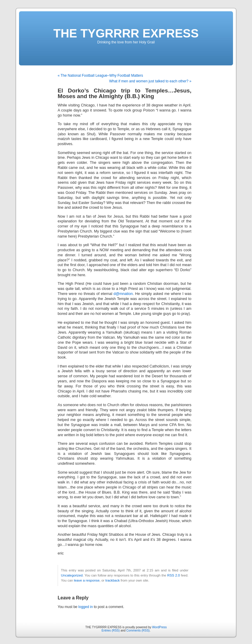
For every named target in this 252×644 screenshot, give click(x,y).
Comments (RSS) (138, 630)
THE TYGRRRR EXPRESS (126, 33)
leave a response (87, 580)
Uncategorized (72, 575)
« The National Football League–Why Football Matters (100, 76)
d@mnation (123, 294)
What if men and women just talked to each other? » (150, 81)
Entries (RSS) (111, 630)
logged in (86, 607)
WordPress (159, 627)
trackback (112, 580)
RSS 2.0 (174, 575)
